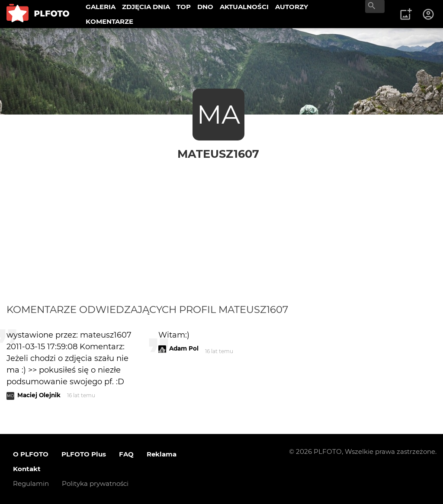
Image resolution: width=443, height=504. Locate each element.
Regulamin (31, 483)
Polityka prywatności (95, 483)
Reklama (162, 454)
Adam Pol (184, 348)
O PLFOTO (31, 454)
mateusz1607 (218, 154)
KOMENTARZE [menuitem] (109, 21)
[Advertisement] (221, 226)
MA (218, 114)
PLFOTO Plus (84, 454)
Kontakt (27, 469)
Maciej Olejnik (39, 395)
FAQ (126, 454)
